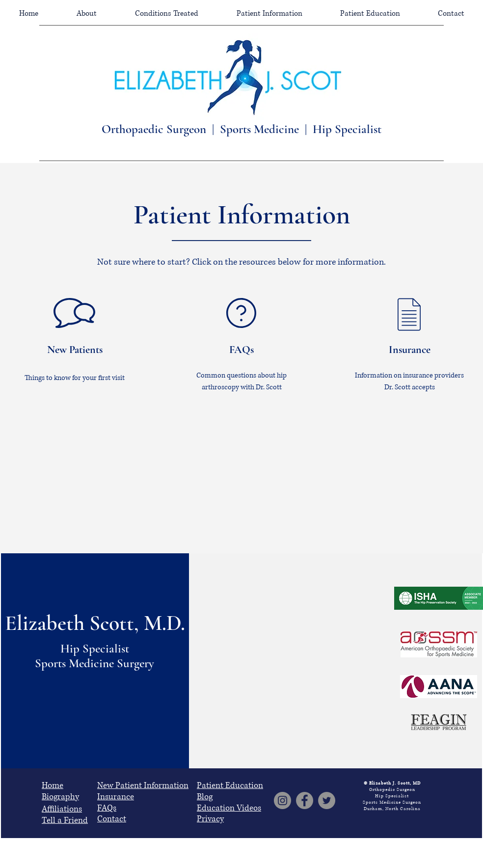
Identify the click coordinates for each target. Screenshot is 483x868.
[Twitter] (327, 800)
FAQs (107, 808)
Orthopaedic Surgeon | (161, 129)
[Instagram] (282, 800)
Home (53, 785)
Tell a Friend (65, 820)
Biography (60, 797)
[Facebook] (305, 800)
